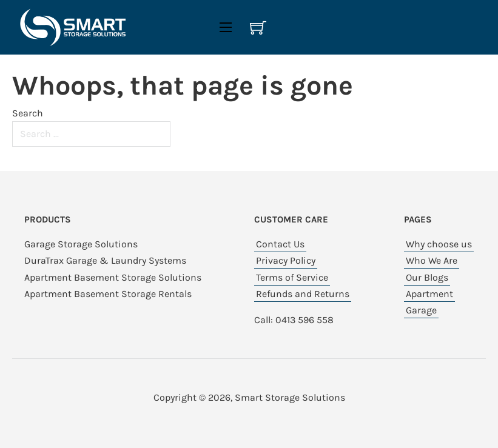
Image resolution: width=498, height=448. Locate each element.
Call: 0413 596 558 (294, 320)
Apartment (429, 294)
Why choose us (439, 244)
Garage (421, 310)
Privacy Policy (286, 260)
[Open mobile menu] (226, 27)
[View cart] (258, 28)
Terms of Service (292, 277)
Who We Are (432, 260)
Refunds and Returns (303, 294)
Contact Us (280, 244)
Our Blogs (427, 277)
